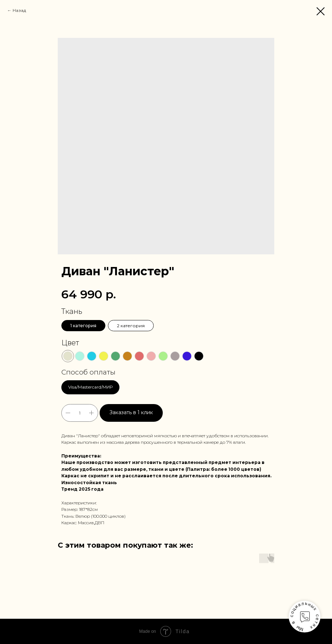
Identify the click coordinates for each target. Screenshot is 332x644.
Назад (19, 10)
